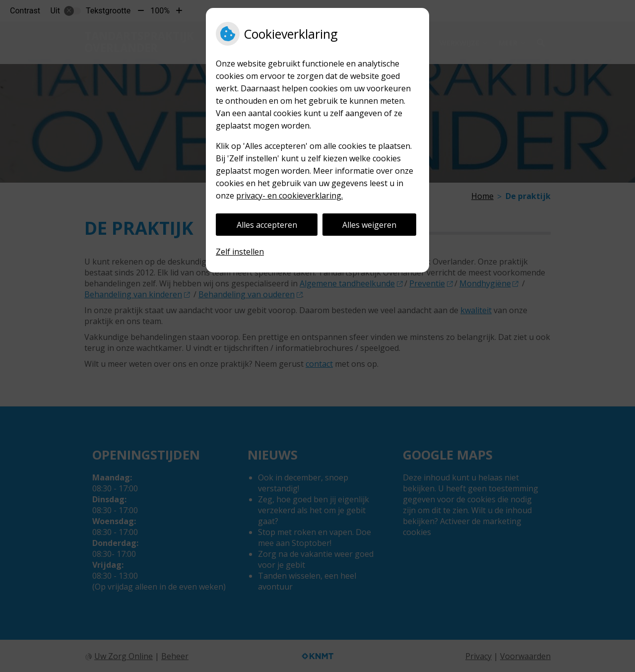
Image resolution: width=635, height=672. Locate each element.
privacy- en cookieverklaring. (289, 196)
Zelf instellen (240, 252)
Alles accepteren (267, 225)
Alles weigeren (369, 225)
